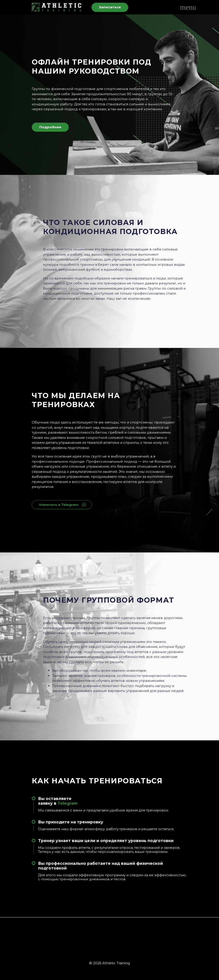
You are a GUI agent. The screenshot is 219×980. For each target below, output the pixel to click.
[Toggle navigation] (184, 7)
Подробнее (50, 127)
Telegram (67, 803)
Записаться (110, 7)
